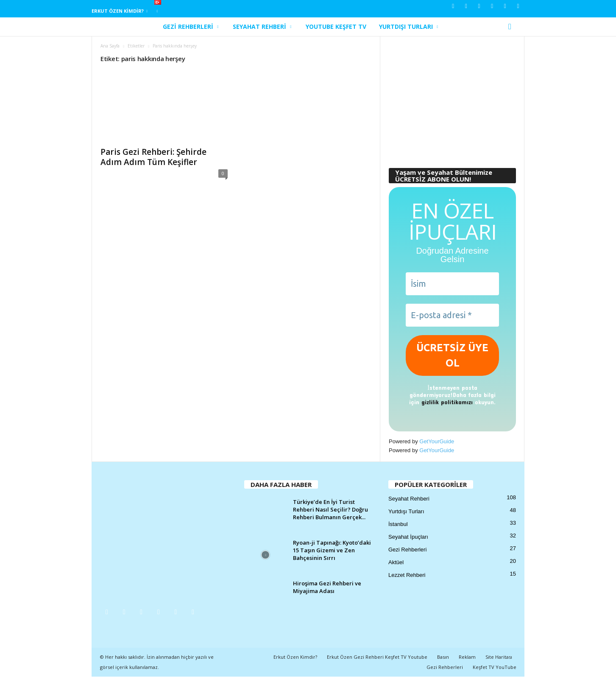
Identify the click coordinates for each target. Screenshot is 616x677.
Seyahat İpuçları (408, 537)
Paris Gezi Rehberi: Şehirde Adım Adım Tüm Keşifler (153, 157)
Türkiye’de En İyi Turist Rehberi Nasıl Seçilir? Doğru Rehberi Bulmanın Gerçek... (330, 510)
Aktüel (396, 563)
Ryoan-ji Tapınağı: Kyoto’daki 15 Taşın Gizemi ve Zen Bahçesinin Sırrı (332, 551)
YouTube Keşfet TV (336, 27)
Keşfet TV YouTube (495, 667)
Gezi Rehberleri (191, 27)
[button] (512, 27)
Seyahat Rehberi (262, 27)
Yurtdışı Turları (408, 27)
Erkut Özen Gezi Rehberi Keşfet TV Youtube (377, 657)
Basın (443, 657)
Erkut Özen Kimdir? (120, 11)
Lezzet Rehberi (407, 575)
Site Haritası (499, 657)
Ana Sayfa (110, 46)
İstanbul (398, 525)
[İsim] (452, 284)
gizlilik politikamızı (447, 402)
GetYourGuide (437, 442)
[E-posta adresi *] (452, 316)
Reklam (467, 657)
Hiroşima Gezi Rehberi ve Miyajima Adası (327, 587)
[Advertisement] (452, 98)
